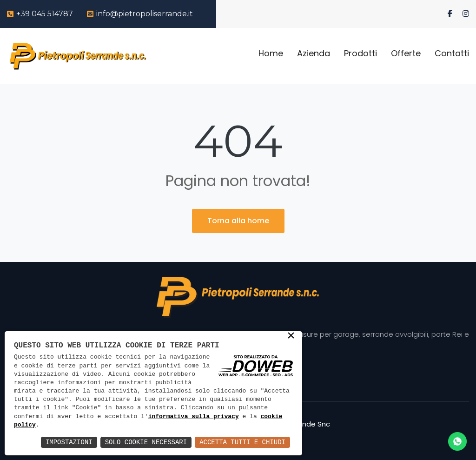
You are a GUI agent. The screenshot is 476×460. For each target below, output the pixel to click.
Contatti (452, 53)
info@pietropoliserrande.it (145, 14)
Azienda (314, 53)
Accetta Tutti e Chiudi (242, 442)
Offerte (406, 53)
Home (271, 53)
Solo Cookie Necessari (146, 442)
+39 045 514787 (45, 14)
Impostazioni (69, 442)
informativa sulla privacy (194, 417)
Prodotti (360, 53)
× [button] (291, 336)
